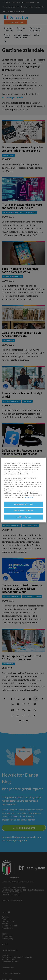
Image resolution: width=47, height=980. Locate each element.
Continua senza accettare (24, 511)
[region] (23, 490)
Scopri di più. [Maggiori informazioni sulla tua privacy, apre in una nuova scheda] (29, 497)
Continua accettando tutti (23, 504)
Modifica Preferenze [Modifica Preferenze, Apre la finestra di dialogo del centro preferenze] (24, 517)
